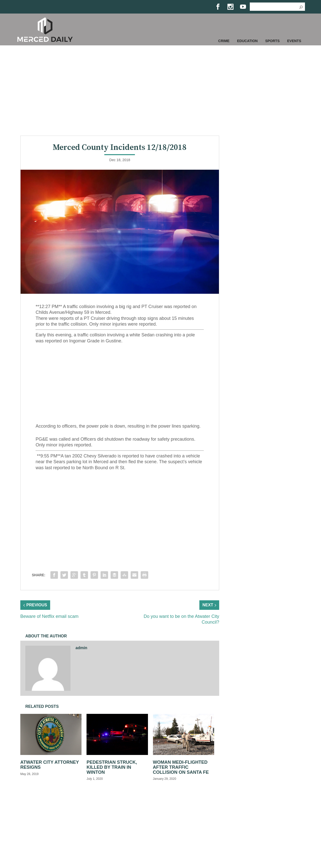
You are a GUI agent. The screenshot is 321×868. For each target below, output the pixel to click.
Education (247, 41)
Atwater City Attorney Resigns (50, 765)
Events (294, 41)
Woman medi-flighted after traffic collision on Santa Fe (181, 767)
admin (81, 648)
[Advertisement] (160, 90)
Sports (272, 41)
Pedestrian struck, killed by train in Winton (112, 767)
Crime (224, 41)
